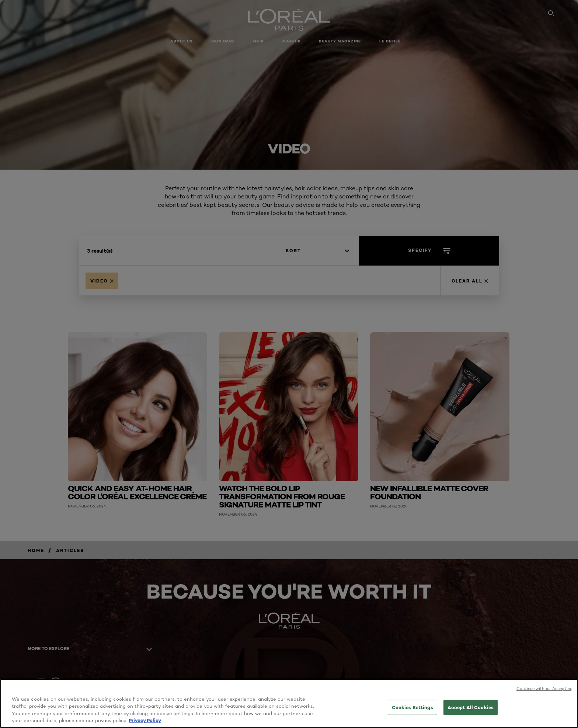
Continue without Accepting (544, 689)
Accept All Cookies (471, 707)
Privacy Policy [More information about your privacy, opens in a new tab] (145, 720)
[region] (289, 703)
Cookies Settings (412, 707)
